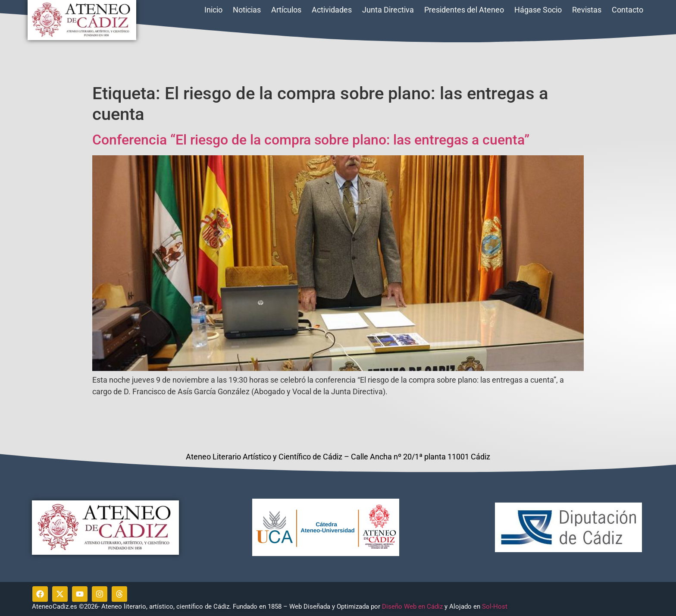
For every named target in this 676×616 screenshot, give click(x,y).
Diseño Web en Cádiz (412, 607)
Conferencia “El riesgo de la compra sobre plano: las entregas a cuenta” (311, 140)
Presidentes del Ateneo (464, 10)
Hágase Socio (538, 10)
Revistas (587, 10)
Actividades (332, 10)
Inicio (213, 10)
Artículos (286, 10)
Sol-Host (496, 607)
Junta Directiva (388, 10)
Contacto (627, 10)
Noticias (247, 10)
